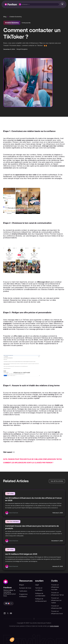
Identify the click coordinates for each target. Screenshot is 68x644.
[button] (39, 4)
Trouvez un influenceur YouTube (55, 587)
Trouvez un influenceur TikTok (57, 594)
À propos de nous (25, 588)
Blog (5, 17)
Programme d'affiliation (23, 595)
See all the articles (57, 481)
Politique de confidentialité (40, 595)
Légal (37, 585)
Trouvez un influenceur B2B (56, 607)
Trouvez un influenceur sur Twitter (56, 600)
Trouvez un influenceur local (57, 612)
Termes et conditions (39, 589)
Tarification (23, 591)
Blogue (22, 585)
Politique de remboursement (41, 600)
